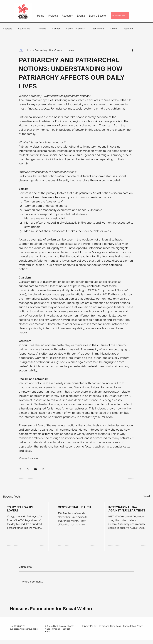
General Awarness (75, 29)
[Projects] (53, 15)
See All (146, 496)
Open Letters (98, 29)
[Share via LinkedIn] (36, 469)
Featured (128, 29)
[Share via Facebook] (20, 469)
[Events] (81, 15)
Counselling (24, 29)
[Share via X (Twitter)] (28, 469)
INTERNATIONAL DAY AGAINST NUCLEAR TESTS (127, 509)
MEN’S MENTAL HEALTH (74, 507)
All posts (8, 29)
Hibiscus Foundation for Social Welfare (52, 609)
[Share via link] (43, 469)
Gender (56, 29)
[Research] (67, 15)
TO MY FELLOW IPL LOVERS (20, 509)
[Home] (41, 15)
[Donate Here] (120, 15)
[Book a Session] (98, 15)
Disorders (41, 29)
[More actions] (132, 50)
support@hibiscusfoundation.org (26, 629)
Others (114, 29)
